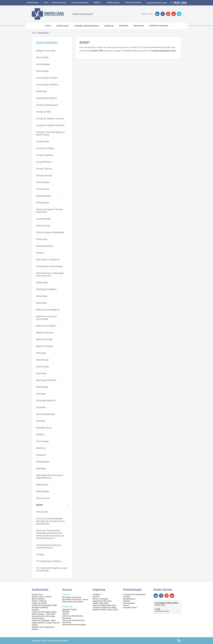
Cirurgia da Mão (44, 112)
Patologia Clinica (44, 428)
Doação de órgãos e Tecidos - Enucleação (50, 211)
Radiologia (41, 468)
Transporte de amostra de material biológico (48, 546)
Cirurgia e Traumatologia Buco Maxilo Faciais (50, 133)
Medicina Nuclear (44, 339)
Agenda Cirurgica (70, 609)
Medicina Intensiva (45, 333)
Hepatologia (42, 282)
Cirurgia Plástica (44, 162)
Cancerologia (42, 71)
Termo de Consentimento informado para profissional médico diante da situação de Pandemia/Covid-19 (50, 534)
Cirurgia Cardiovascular (47, 105)
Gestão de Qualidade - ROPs (44, 621)
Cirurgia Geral (42, 141)
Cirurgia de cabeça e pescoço (50, 119)
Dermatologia (42, 203)
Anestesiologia (43, 64)
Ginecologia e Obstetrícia (48, 260)
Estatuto (35, 610)
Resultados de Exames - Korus (75, 600)
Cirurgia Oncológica (45, 148)
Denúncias (139, 26)
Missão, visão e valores (42, 597)
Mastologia (41, 303)
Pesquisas (67, 618)
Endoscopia (42, 239)
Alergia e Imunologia (46, 51)
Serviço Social (43, 498)
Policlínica (41, 448)
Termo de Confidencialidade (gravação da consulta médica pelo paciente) (50, 521)
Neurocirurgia (42, 367)
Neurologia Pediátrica (46, 380)
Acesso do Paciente (59, 3)
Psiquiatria (41, 455)
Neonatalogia (42, 360)
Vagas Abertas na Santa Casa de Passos (46, 624)
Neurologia (41, 373)
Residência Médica (40, 608)
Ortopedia (41, 407)
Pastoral (127, 601)
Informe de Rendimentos (73, 616)
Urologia (40, 554)
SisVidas (66, 612)
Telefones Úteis (33, 3)
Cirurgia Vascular (44, 175)
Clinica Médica (43, 182)
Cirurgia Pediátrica (45, 155)
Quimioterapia (43, 462)
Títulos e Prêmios (39, 601)
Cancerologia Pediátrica (47, 85)
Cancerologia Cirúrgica (47, 78)
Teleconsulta (42, 512)
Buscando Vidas (130, 608)
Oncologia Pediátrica (46, 401)
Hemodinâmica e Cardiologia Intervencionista (50, 274)
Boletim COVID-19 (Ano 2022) (105, 610)
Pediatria (40, 434)
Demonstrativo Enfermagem (74, 625)
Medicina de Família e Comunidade (46, 318)
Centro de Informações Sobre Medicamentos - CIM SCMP (44, 613)
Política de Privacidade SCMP (44, 605)
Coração (127, 597)
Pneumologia (42, 441)
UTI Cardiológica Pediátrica (49, 561)
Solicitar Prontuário (159, 26)
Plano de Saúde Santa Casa (104, 605)
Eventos (96, 597)
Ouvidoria (124, 26)
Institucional (62, 26)
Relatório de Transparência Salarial (43, 628)
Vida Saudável (129, 603)
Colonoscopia (43, 189)
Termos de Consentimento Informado (73, 621)
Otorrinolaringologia (45, 414)
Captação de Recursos (102, 601)
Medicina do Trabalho (46, 326)
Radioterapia (42, 485)
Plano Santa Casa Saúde (73, 602)
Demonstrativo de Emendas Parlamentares (43, 617)
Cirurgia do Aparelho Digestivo (50, 125)
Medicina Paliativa (45, 346)
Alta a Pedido (42, 57)
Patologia (40, 421)
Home (48, 26)
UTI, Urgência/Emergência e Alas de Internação (52, 569)
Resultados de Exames (72, 597)
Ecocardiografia (43, 219)
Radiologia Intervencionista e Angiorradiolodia (50, 477)
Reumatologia (43, 491)
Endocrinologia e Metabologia (50, 232)
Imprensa (109, 26)
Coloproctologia (44, 196)
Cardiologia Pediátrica (46, 98)
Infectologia (42, 296)
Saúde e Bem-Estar (101, 603)
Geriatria (40, 253)
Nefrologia (41, 353)
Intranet (66, 614)
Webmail (97, 3)
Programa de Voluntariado (134, 595)
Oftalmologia (42, 387)
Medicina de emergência (48, 310)
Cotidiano (97, 595)
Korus (46, 3)
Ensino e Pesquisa (100, 599)
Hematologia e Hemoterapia (49, 266)
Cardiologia (41, 91)
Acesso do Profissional (80, 3)
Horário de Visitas (39, 603)
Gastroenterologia (44, 246)
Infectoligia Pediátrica (46, 289)
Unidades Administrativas (86, 26)
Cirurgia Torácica (44, 169)
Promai (126, 605)
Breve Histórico (38, 599)
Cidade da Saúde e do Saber (105, 608)
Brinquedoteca (129, 599)
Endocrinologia (43, 226)
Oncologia (41, 394)
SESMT (40, 505)
